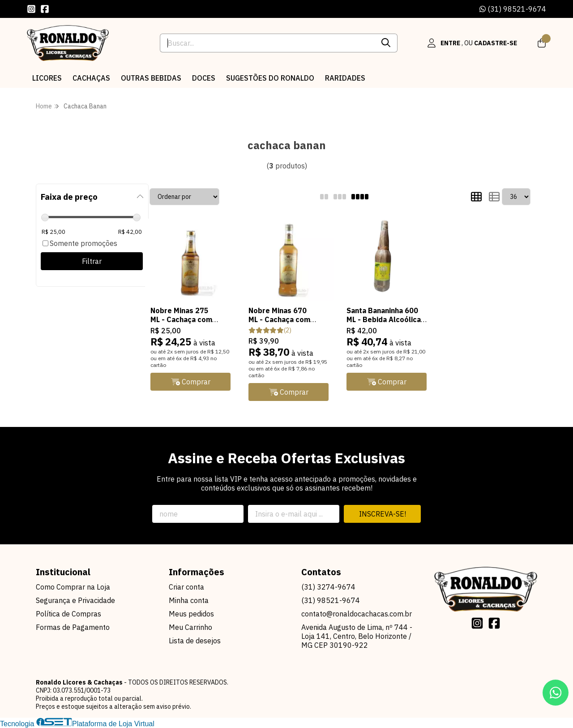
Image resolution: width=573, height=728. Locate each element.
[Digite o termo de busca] (267, 43)
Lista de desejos (195, 641)
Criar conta (186, 587)
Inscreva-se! (383, 514)
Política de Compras (68, 614)
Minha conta (189, 600)
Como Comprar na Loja (73, 587)
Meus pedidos (191, 614)
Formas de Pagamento (73, 627)
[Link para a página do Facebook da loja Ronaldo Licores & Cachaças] (45, 9)
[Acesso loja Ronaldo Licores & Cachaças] (472, 43)
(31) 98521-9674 (513, 9)
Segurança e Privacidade (75, 600)
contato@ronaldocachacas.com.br (357, 614)
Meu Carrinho (190, 627)
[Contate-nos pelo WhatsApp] (556, 693)
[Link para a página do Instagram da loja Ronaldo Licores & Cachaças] (31, 9)
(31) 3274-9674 (328, 587)
